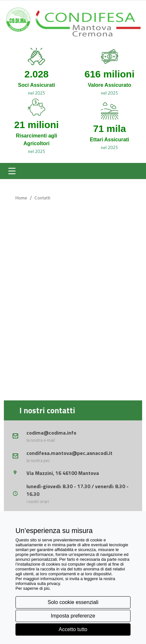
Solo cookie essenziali (73, 602)
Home (21, 198)
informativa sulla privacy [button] (38, 584)
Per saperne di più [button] (33, 588)
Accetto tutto (73, 629)
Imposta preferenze (73, 616)
